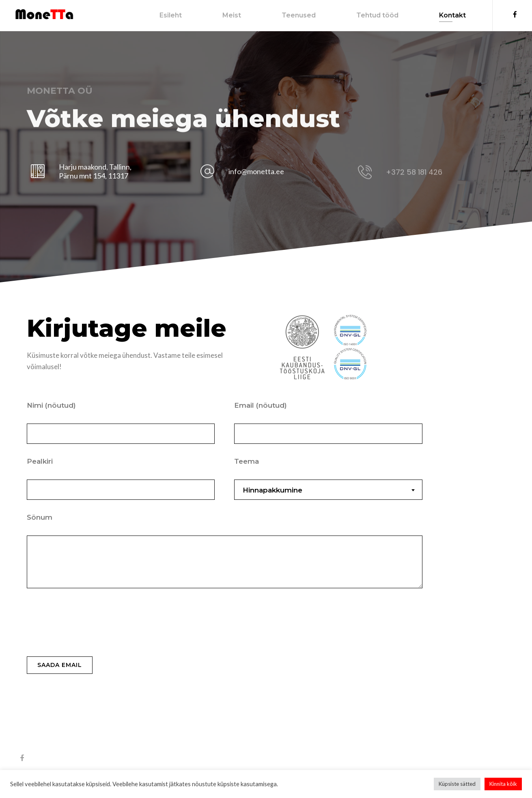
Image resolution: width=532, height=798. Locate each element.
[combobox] (328, 490)
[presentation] (88, 624)
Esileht (161, 15)
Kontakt (443, 15)
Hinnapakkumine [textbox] (272, 490)
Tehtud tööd (368, 15)
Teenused (289, 15)
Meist (222, 15)
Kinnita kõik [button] (503, 784)
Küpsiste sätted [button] (457, 784)
